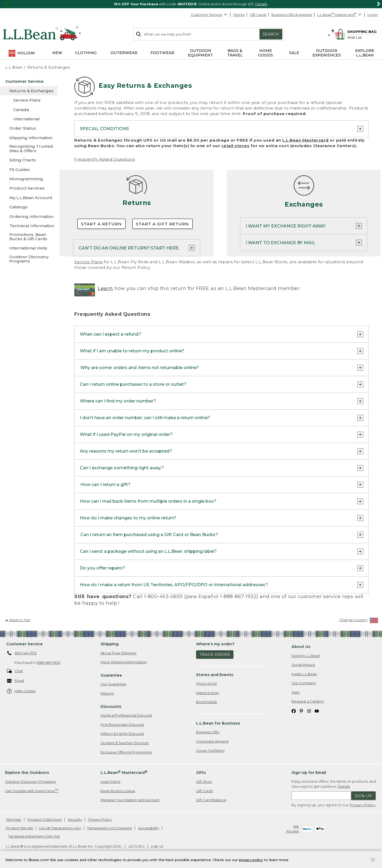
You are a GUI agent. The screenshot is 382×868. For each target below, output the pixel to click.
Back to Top (18, 620)
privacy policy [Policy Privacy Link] (251, 861)
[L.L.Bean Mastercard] (340, 15)
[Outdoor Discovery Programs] (29, 259)
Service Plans (88, 262)
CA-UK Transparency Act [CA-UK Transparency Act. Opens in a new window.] (60, 828)
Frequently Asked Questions (105, 159)
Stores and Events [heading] (215, 675)
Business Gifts (208, 732)
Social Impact (303, 665)
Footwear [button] (162, 53)
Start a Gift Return (162, 224)
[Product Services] (29, 188)
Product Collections (44, 819)
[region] (191, 4)
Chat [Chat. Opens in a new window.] (15, 671)
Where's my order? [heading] (215, 644)
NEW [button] (57, 53)
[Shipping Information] (29, 138)
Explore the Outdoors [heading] (27, 773)
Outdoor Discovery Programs (30, 782)
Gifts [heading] (201, 773)
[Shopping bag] (355, 31)
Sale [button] (294, 53)
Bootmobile (207, 702)
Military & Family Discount (122, 734)
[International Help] (29, 248)
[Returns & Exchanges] (29, 91)
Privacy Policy (363, 805)
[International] (29, 119)
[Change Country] (359, 621)
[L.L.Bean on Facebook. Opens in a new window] (294, 711)
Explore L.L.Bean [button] (365, 53)
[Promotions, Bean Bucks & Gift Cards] (29, 237)
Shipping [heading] (110, 644)
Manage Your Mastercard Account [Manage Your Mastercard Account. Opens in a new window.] (130, 800)
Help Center (21, 691)
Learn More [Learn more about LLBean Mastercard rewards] (110, 782)
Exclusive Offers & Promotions (126, 752)
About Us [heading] (301, 647)
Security (75, 819)
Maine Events (207, 693)
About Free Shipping (118, 653)
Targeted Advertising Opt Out (34, 836)
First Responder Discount (122, 725)
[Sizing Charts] (29, 160)
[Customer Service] (29, 81)
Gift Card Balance (211, 800)
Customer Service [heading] (25, 644)
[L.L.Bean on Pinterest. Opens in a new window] (301, 711)
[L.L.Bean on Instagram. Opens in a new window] (309, 711)
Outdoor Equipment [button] (200, 53)
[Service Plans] (29, 100)
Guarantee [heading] (111, 675)
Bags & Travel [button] (235, 53)
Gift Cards (258, 15)
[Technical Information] (29, 226)
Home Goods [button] (266, 53)
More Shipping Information (124, 662)
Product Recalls (19, 828)
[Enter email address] (321, 796)
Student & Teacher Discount (125, 743)
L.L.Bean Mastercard (305, 140)
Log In (373, 15)
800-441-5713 (22, 653)
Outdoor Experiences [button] (327, 53)
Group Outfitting (210, 751)
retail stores (236, 146)
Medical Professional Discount (126, 715)
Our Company (304, 683)
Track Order (215, 654)
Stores (239, 15)
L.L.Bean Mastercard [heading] (124, 772)
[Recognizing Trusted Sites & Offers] (29, 149)
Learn (105, 288)
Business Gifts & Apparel (292, 15)
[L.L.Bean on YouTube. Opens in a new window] (317, 711)
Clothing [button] (86, 53)
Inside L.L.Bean (304, 674)
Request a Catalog (308, 701)
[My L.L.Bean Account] (29, 198)
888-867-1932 (49, 663)
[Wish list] (362, 37)
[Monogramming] (29, 179)
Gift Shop (204, 782)
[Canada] (29, 110)
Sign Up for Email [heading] (309, 773)
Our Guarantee (113, 684)
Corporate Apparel (212, 741)
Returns (107, 693)
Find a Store (207, 683)
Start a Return (101, 224)
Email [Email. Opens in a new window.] (16, 681)
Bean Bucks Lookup (118, 791)
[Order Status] (29, 128)
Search (271, 34)
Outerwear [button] (124, 53)
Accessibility (149, 828)
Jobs (296, 692)
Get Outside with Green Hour (32, 791)
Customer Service (209, 15)
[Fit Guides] (29, 170)
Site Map (14, 819)
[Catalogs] (29, 207)
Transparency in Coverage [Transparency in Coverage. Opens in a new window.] (109, 828)
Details (261, 4)
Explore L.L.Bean (306, 656)
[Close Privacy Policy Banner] (373, 862)
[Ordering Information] (29, 216)
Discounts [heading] (111, 707)
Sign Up (363, 796)
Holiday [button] (22, 53)
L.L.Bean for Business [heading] (218, 723)
